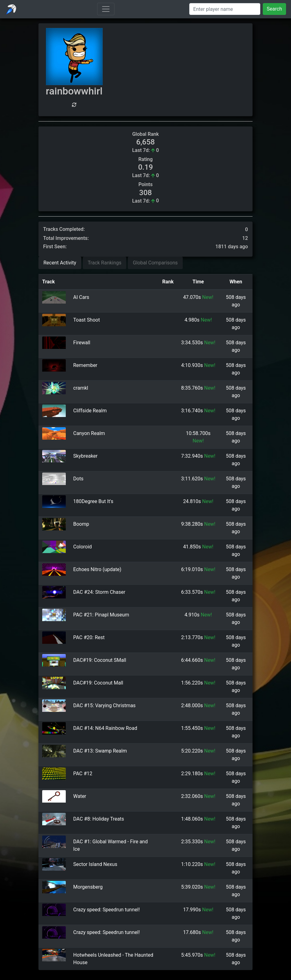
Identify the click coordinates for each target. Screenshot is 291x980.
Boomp (81, 524)
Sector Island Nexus (95, 864)
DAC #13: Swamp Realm (100, 751)
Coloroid (83, 547)
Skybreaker (85, 456)
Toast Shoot (87, 320)
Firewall (82, 343)
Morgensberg (88, 887)
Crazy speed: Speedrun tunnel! (107, 910)
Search (274, 9)
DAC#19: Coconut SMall (100, 660)
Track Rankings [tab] (105, 263)
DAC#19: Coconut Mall (98, 683)
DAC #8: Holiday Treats (99, 819)
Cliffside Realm (90, 411)
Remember (85, 365)
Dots (78, 479)
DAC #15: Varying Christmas (104, 705)
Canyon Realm (89, 433)
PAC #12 (83, 774)
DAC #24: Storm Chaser (99, 592)
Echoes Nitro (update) (97, 569)
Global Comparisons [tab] (155, 263)
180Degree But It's (93, 501)
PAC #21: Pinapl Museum (101, 615)
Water (80, 796)
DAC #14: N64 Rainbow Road (105, 728)
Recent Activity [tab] (60, 263)
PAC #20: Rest (89, 637)
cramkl (81, 388)
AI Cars (81, 297)
